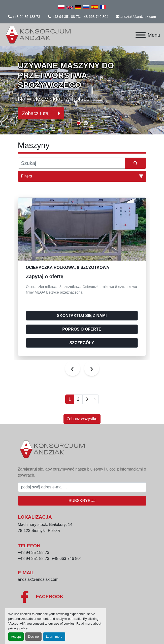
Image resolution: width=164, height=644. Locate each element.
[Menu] (141, 35)
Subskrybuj (82, 501)
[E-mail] (82, 487)
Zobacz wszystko (82, 419)
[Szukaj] (71, 163)
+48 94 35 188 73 (26, 17)
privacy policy (18, 628)
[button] (79, 123)
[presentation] (73, 368)
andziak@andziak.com (138, 17)
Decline (33, 637)
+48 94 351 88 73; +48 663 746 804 (80, 17)
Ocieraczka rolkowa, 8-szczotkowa (68, 267)
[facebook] (82, 597)
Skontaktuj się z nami (82, 316)
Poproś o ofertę (82, 329)
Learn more (54, 637)
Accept (16, 637)
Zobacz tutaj (41, 112)
